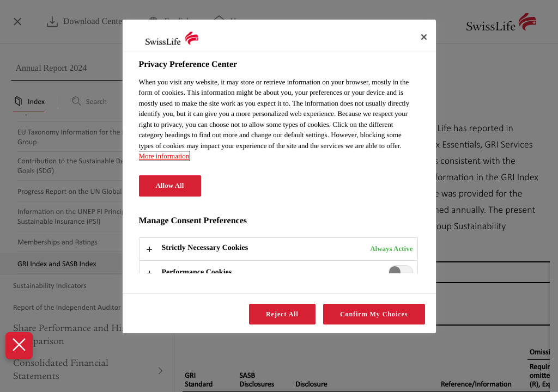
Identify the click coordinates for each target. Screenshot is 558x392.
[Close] (424, 37)
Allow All (170, 186)
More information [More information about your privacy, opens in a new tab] (164, 156)
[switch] (401, 272)
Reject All (282, 314)
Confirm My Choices (374, 314)
